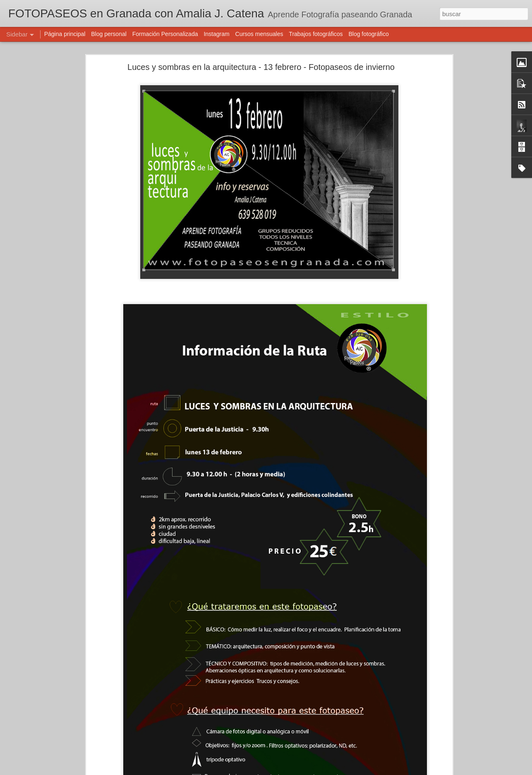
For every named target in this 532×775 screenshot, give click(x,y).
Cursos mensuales (259, 34)
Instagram (216, 34)
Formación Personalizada (165, 34)
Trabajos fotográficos (316, 34)
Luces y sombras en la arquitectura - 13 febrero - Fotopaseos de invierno (261, 67)
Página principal (65, 34)
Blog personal (109, 34)
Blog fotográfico (368, 34)
